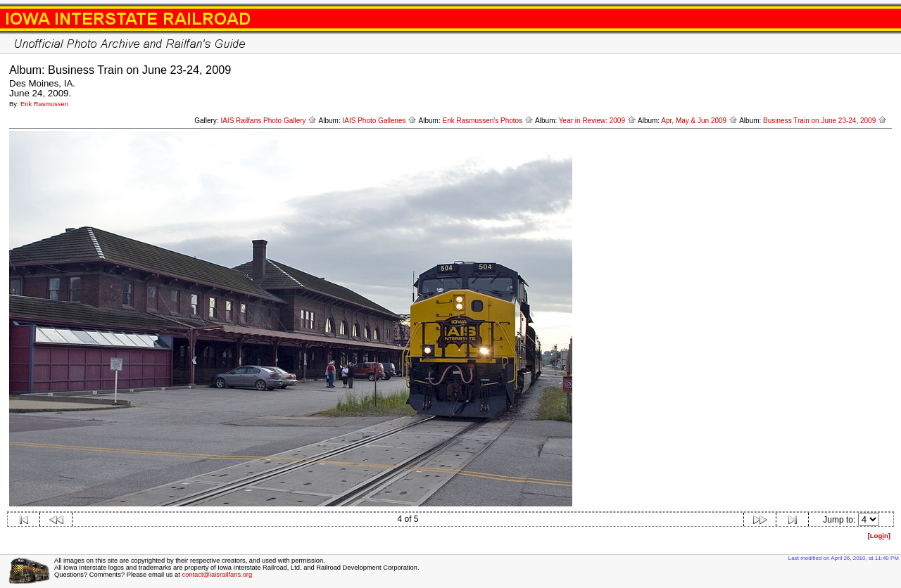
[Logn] (879, 536)
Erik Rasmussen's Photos (487, 121)
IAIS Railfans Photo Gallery (269, 121)
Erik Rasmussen (44, 104)
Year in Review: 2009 (598, 121)
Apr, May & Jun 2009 (699, 121)
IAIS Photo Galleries (380, 121)
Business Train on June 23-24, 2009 (825, 121)
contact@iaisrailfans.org (217, 575)
